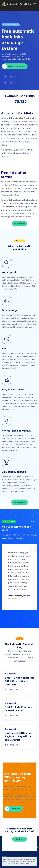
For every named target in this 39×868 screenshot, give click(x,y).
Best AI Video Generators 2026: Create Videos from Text (19, 681)
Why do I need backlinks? (16, 431)
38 (18, 690)
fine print (8, 862)
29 (12, 690)
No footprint (9, 272)
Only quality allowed (14, 472)
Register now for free (14, 66)
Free (4, 349)
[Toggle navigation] (35, 4)
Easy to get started (13, 390)
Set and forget (10, 311)
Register (20, 839)
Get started (13, 809)
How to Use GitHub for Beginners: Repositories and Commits (19, 737)
